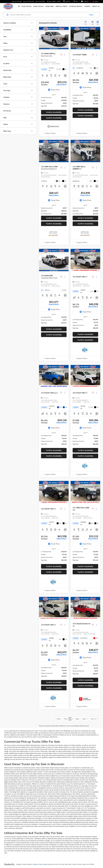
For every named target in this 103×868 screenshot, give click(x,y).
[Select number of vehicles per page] (95, 719)
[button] (67, 38)
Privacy (41, 864)
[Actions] (65, 55)
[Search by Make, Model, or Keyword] (49, 15)
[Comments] (65, 75)
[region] (54, 103)
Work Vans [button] (50, 6)
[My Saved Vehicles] (95, 2)
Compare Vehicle (50, 133)
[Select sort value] (86, 23)
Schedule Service (76, 6)
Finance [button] (87, 6)
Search (91, 15)
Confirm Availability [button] (54, 112)
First (58, 719)
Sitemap (35, 864)
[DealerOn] (9, 864)
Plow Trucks (26, 6)
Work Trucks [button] (38, 6)
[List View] (98, 23)
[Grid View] (92, 23)
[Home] (19, 6)
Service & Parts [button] (61, 6)
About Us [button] (96, 6)
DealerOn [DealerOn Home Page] (30, 864)
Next (78, 719)
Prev (65, 719)
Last (85, 719)
